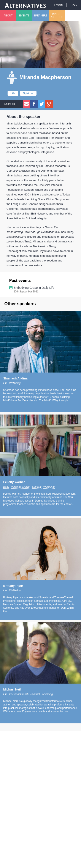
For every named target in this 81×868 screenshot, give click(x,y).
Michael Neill (12, 689)
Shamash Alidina (15, 378)
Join (74, 5)
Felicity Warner (14, 482)
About (8, 16)
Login (59, 5)
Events (24, 16)
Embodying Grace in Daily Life (34, 288)
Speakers (40, 16)
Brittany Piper (13, 586)
